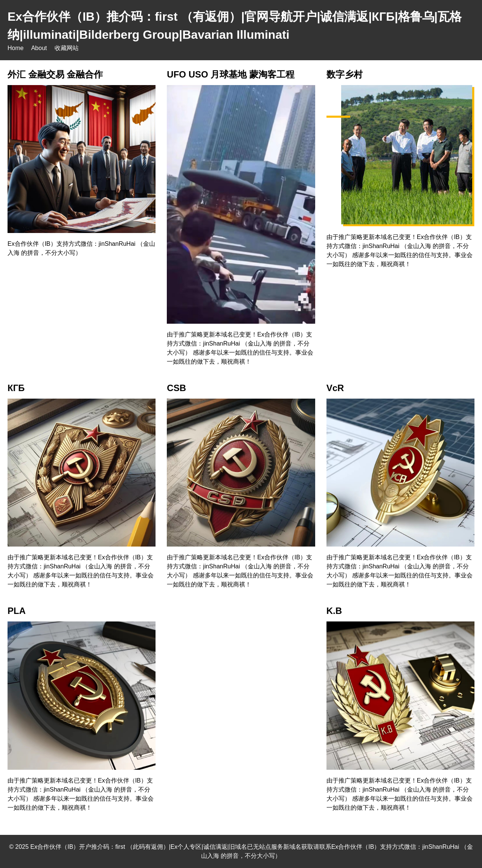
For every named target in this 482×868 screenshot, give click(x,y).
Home (16, 48)
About (39, 48)
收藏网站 (67, 48)
